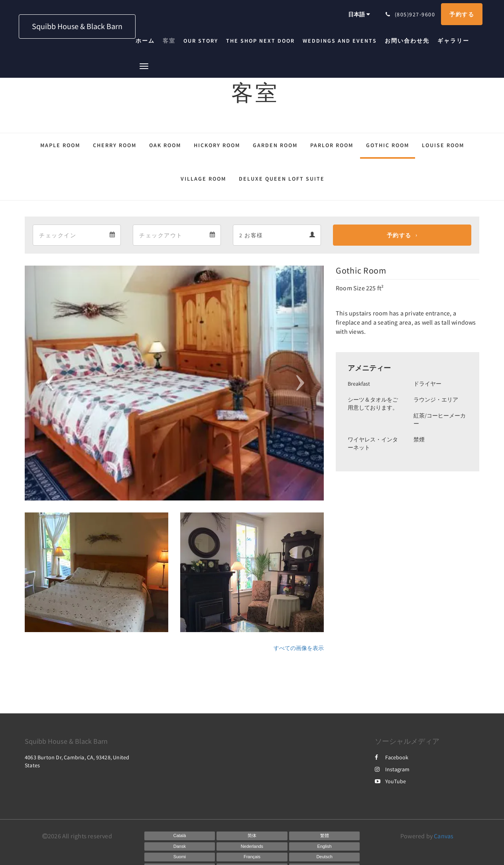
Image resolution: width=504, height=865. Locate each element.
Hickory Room (217, 145)
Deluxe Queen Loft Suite (282, 179)
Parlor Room (332, 145)
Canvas (444, 836)
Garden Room (275, 145)
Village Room (203, 179)
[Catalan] (180, 836)
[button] (144, 66)
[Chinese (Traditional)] (325, 836)
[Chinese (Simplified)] (252, 836)
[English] (325, 847)
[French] (252, 857)
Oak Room (165, 145)
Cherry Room (115, 145)
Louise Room (443, 145)
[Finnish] (180, 857)
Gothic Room (388, 145)
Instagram (392, 769)
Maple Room (60, 145)
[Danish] (180, 847)
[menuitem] (147, 41)
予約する (399, 235)
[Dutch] (252, 847)
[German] (325, 857)
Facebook (392, 757)
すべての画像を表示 (299, 648)
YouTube (390, 781)
